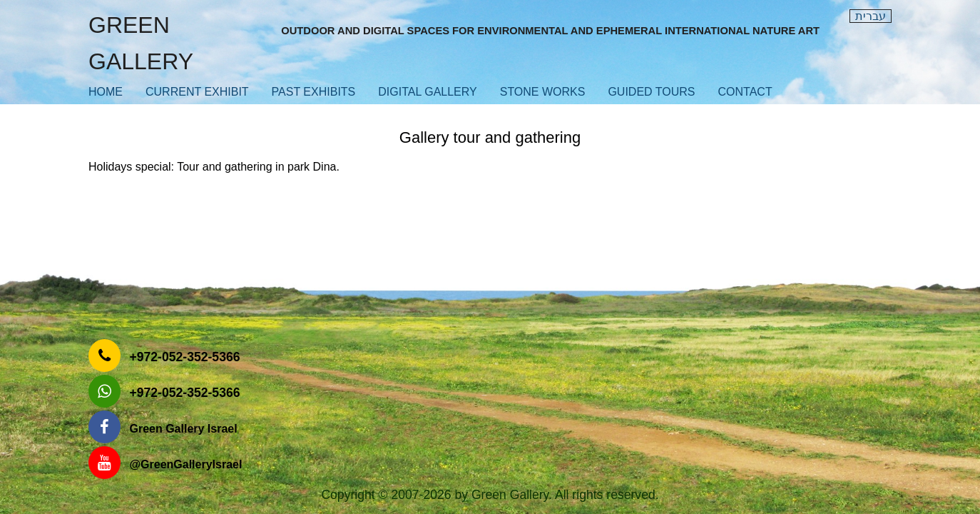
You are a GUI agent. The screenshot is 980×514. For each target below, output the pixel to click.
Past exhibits (314, 92)
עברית (871, 16)
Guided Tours (651, 92)
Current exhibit (197, 92)
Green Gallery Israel (183, 429)
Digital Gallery (427, 92)
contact (745, 92)
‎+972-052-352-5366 (184, 357)
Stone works (543, 92)
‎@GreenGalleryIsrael (185, 464)
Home (106, 92)
